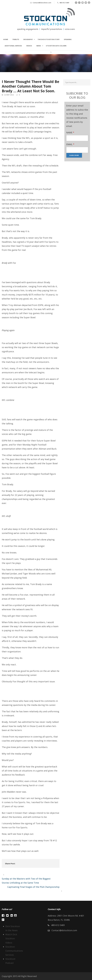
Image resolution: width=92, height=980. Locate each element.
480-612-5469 (64, 3)
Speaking (68, 39)
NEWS (39, 46)
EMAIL (70, 144)
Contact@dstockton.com (42, 3)
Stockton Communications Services (14, 951)
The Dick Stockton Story (49, 39)
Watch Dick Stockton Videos (11, 938)
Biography (28, 39)
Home (6, 39)
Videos (29, 46)
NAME (70, 132)
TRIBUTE (16, 39)
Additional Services (13, 46)
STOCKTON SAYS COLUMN (56, 46)
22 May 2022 (9, 95)
